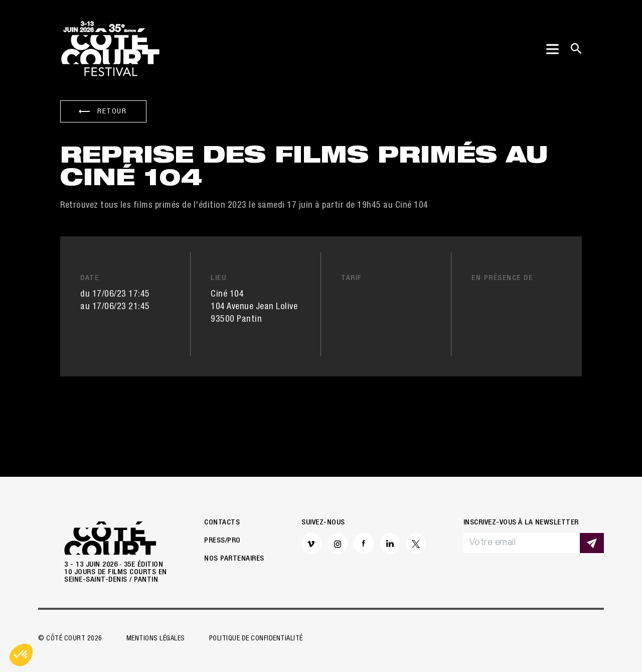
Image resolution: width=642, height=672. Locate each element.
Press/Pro (222, 541)
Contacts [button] (222, 523)
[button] (21, 655)
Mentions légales (156, 639)
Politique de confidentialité (256, 639)
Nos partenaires (234, 559)
